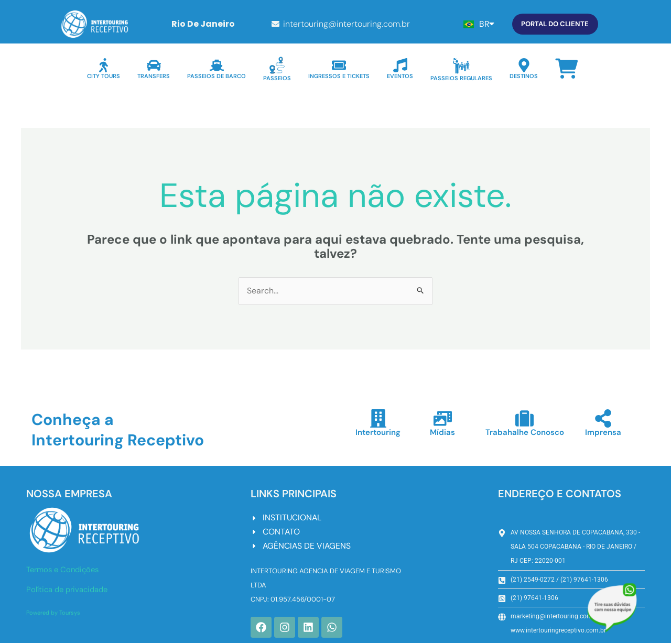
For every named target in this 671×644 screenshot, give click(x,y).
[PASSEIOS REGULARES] (462, 65)
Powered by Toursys (53, 613)
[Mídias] (443, 419)
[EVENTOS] (400, 65)
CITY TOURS (104, 76)
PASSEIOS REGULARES (461, 78)
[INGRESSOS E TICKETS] (339, 65)
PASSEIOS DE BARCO (217, 76)
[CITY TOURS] (104, 65)
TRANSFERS (154, 76)
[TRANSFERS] (154, 65)
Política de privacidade (68, 590)
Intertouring (378, 433)
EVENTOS (400, 76)
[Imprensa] (603, 419)
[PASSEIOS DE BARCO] (217, 65)
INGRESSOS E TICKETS (339, 76)
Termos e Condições (64, 570)
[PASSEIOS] (277, 65)
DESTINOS (524, 76)
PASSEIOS (277, 78)
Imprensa (603, 433)
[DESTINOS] (524, 65)
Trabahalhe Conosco (525, 433)
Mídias (442, 433)
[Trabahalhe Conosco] (525, 419)
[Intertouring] (378, 419)
